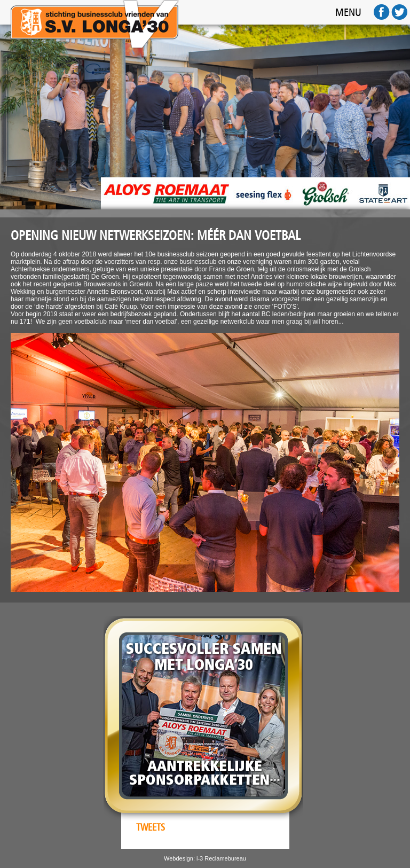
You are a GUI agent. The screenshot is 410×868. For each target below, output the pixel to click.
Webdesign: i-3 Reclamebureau (205, 858)
